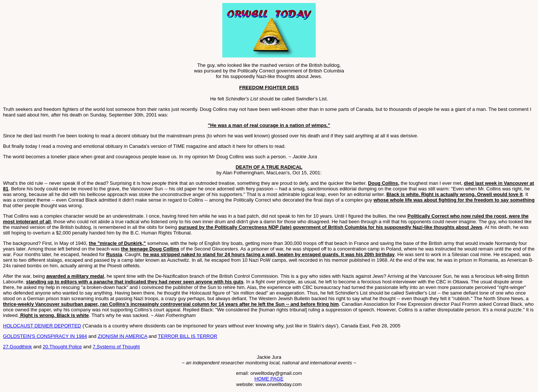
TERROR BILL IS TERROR (188, 336)
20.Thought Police (62, 347)
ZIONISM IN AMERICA (123, 336)
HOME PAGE (269, 379)
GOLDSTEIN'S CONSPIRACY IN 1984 (45, 336)
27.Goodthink (17, 347)
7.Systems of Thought (116, 347)
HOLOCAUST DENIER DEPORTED (42, 326)
